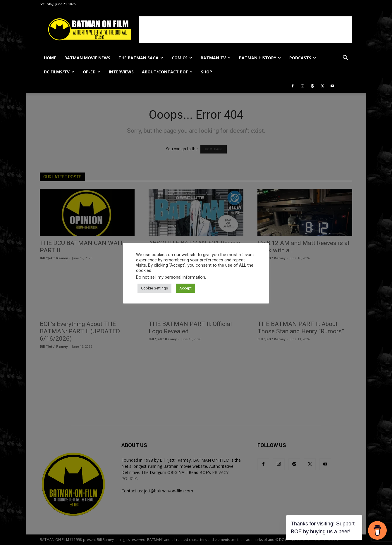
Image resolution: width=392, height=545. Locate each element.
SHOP (207, 72)
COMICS (182, 58)
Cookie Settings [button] (154, 288)
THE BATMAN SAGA (141, 58)
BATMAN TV (216, 58)
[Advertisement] (246, 30)
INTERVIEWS (121, 72)
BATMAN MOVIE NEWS (87, 58)
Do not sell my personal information (171, 277)
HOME (50, 58)
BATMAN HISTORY (260, 58)
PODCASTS (303, 58)
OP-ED (92, 72)
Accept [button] (185, 288)
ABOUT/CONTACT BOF (167, 72)
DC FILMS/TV (59, 72)
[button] (345, 58)
